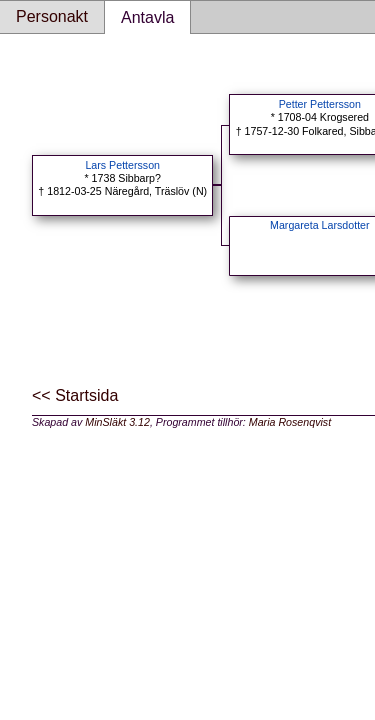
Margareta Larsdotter (320, 225)
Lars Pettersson (122, 165)
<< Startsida (75, 395)
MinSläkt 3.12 (117, 422)
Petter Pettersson (320, 104)
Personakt (52, 16)
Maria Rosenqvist (290, 422)
